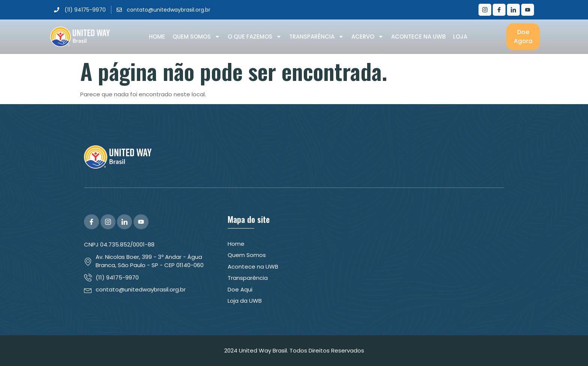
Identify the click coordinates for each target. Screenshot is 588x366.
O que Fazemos (255, 37)
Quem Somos (196, 37)
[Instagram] (485, 10)
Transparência (316, 37)
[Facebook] (499, 10)
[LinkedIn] (513, 10)
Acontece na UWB (418, 37)
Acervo (367, 37)
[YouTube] (141, 222)
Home (157, 37)
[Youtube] (528, 10)
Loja (460, 37)
